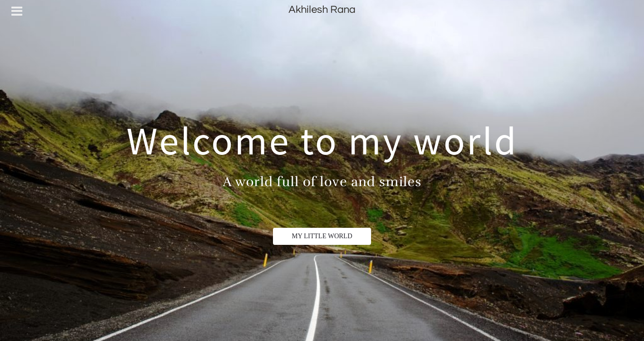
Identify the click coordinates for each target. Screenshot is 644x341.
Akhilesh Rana (322, 10)
